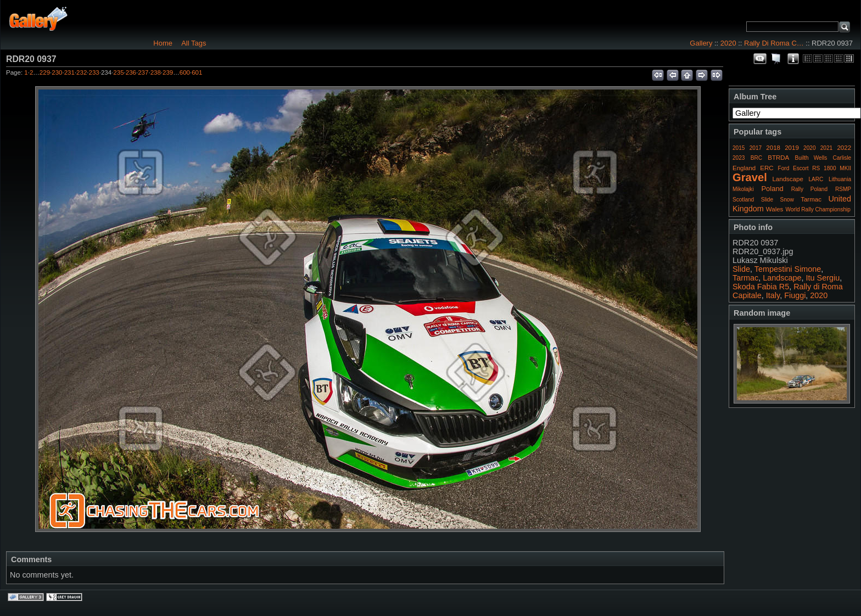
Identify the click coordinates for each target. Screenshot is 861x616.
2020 (728, 43)
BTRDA (778, 158)
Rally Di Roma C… (774, 43)
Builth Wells (811, 158)
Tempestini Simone (788, 269)
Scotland (743, 200)
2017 (756, 148)
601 (197, 72)
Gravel (750, 177)
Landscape (787, 179)
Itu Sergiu (823, 278)
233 (94, 72)
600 (185, 72)
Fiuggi (795, 295)
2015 (739, 148)
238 (156, 72)
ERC (767, 168)
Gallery (701, 43)
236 (131, 72)
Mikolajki (743, 189)
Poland (772, 189)
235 (118, 72)
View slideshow (776, 59)
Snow (787, 200)
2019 (792, 148)
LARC (816, 179)
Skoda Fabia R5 (761, 287)
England (744, 168)
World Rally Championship (818, 209)
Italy (773, 295)
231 (69, 72)
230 (57, 72)
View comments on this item (760, 59)
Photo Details (793, 59)
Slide (767, 200)
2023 (739, 158)
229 (45, 72)
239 (168, 72)
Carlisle (842, 158)
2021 (826, 148)
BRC (756, 158)
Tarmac (811, 199)
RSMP (843, 189)
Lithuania (840, 179)
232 (82, 72)
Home (163, 43)
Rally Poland (809, 189)
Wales (775, 209)
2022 (844, 148)
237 (143, 72)
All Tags (194, 43)
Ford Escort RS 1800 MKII (815, 168)
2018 (773, 148)
